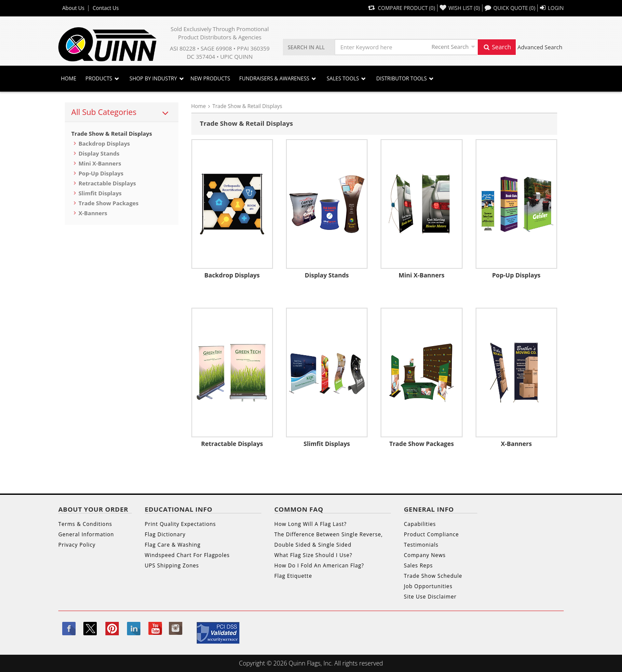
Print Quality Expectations (180, 524)
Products (99, 78)
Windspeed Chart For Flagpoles (187, 555)
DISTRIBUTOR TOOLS (401, 78)
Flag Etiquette (293, 576)
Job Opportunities (428, 586)
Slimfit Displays (100, 193)
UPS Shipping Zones (172, 565)
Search (497, 47)
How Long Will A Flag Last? (310, 524)
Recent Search (450, 47)
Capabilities (420, 524)
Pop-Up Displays (101, 173)
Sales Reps (418, 565)
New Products (210, 78)
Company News (425, 555)
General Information (86, 534)
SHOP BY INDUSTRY (153, 78)
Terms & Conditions (85, 524)
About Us (73, 8)
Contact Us (106, 8)
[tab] (122, 112)
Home (69, 78)
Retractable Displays (107, 183)
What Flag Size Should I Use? (313, 555)
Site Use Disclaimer (430, 597)
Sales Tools (343, 78)
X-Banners (93, 213)
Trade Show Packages (109, 203)
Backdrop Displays (104, 143)
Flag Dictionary (165, 534)
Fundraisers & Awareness (274, 78)
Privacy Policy (77, 545)
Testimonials (421, 545)
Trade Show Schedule (433, 576)
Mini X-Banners (100, 163)
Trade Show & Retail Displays (112, 134)
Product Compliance (431, 534)
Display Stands (99, 153)
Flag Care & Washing (173, 545)
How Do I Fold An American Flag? (319, 565)
